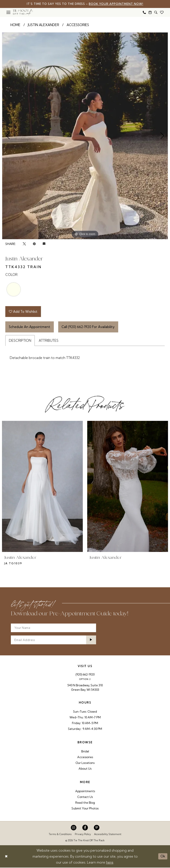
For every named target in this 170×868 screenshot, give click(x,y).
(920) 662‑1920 (85, 675)
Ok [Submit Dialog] (163, 857)
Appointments (85, 792)
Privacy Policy (83, 835)
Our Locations (85, 763)
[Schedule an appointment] (150, 12)
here (110, 863)
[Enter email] (53, 640)
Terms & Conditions (60, 835)
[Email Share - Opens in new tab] (44, 244)
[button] (8, 12)
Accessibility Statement (108, 835)
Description (20, 341)
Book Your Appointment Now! (117, 4)
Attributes (49, 341)
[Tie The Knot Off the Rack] (23, 12)
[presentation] (42, 487)
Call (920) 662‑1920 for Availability (89, 327)
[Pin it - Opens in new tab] (34, 244)
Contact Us (85, 797)
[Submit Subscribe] (91, 640)
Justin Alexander (43, 25)
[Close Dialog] (6, 857)
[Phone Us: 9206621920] (144, 12)
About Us (85, 769)
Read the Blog (85, 803)
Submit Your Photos (85, 809)
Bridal (85, 752)
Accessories (78, 25)
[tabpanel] (85, 136)
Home (15, 25)
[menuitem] (8, 12)
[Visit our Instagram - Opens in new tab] (74, 828)
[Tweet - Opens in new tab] (24, 244)
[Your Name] (53, 628)
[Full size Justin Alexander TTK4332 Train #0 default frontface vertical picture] (85, 136)
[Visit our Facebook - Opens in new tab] (85, 828)
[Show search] (156, 12)
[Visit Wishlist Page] (162, 12)
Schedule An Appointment (30, 327)
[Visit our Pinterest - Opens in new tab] (97, 828)
